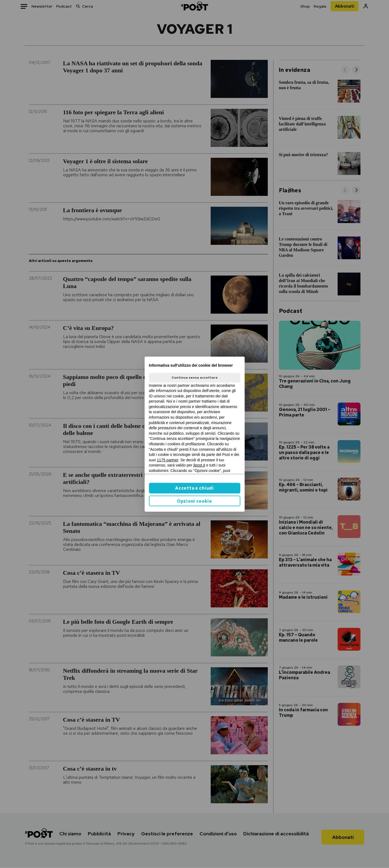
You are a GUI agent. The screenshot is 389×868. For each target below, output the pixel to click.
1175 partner (168, 460)
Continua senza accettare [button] (195, 378)
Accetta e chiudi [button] (194, 488)
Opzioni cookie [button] (194, 501)
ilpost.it (199, 465)
